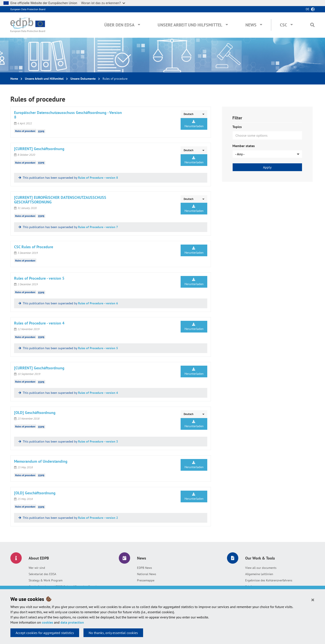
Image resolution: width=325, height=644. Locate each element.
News (251, 25)
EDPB (41, 131)
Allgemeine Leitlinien (259, 574)
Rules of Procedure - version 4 (98, 393)
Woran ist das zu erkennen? (103, 3)
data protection (72, 622)
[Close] (313, 600)
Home (14, 79)
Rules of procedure (25, 131)
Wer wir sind (37, 568)
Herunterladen (194, 124)
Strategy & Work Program (46, 580)
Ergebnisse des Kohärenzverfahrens (269, 580)
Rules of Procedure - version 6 (98, 303)
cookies (47, 622)
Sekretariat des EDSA (42, 574)
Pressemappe (146, 580)
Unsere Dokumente (83, 79)
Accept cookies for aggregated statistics (45, 633)
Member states (244, 146)
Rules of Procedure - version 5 (98, 348)
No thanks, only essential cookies (113, 633)
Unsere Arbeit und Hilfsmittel (190, 25)
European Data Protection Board (28, 9)
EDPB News (145, 568)
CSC (283, 25)
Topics (237, 127)
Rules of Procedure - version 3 (98, 441)
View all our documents (261, 568)
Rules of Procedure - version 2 (98, 518)
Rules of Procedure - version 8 (98, 178)
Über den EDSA (119, 25)
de (308, 9)
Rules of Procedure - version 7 (98, 227)
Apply (267, 167)
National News (147, 574)
